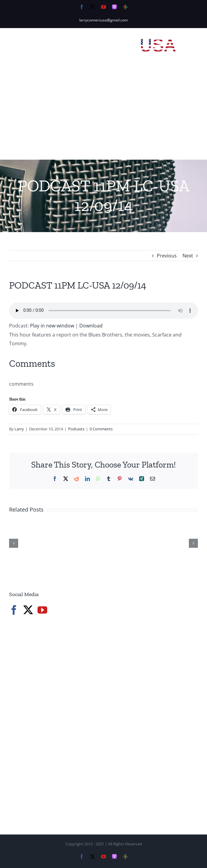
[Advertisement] (103, 114)
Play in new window (52, 326)
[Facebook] (14, 610)
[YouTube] (42, 610)
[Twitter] (28, 610)
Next (188, 256)
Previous (167, 256)
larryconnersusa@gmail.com (103, 20)
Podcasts (76, 429)
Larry (19, 429)
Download (91, 326)
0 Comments (101, 429)
